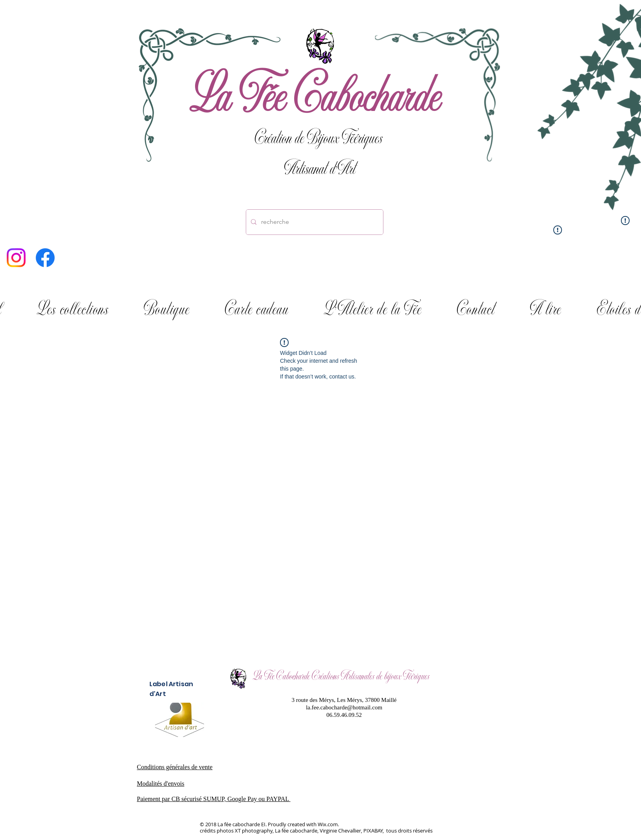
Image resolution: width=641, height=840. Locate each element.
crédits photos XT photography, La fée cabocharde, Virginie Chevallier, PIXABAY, (292, 831)
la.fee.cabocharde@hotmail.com (344, 707)
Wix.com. (328, 824)
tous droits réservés (409, 831)
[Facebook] (45, 258)
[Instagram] (16, 258)
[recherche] (314, 222)
